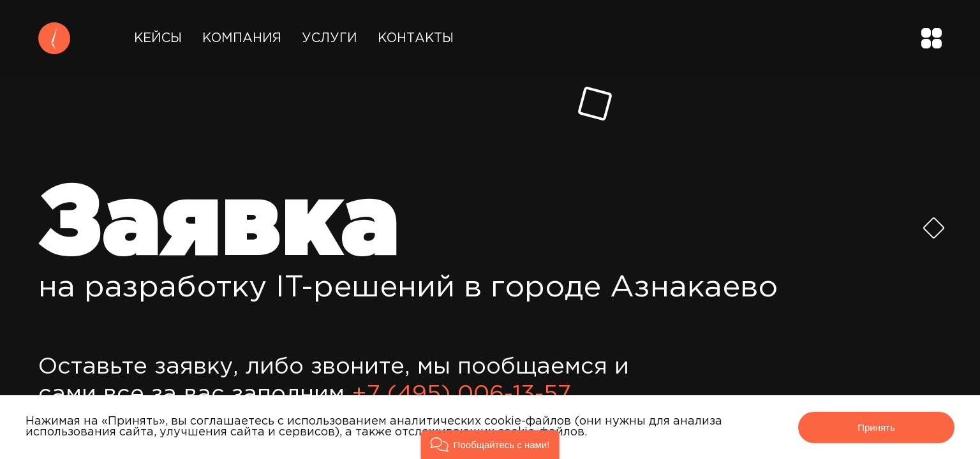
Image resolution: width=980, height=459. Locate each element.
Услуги (330, 38)
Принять (876, 427)
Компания (242, 38)
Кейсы (158, 38)
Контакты (416, 38)
